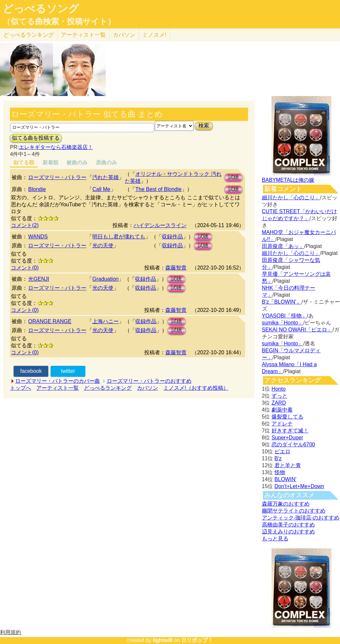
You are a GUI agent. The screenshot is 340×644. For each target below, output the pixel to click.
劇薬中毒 (282, 410)
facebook (31, 371)
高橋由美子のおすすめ (288, 525)
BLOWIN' (285, 479)
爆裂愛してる (287, 417)
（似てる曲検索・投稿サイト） (59, 22)
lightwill (163, 640)
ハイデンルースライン (160, 225)
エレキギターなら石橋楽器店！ (56, 147)
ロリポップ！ (197, 640)
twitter (68, 371)
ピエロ (282, 451)
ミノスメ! (154, 35)
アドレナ (282, 424)
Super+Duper (287, 438)
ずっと (279, 396)
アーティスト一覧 (58, 388)
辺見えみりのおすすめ (288, 532)
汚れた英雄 (106, 177)
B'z (278, 458)
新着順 (51, 162)
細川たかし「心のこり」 (291, 198)
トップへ (21, 388)
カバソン (124, 35)
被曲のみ (77, 162)
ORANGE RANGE (50, 321)
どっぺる (29, 35)
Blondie (37, 189)
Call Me (101, 189)
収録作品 (172, 237)
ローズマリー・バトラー (57, 177)
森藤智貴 (176, 268)
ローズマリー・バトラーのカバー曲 (58, 381)
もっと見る (275, 539)
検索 (204, 126)
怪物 (280, 472)
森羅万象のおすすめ (286, 504)
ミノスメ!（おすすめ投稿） (196, 388)
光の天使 (103, 246)
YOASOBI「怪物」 (284, 316)
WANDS (38, 237)
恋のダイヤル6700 (293, 445)
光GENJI (39, 279)
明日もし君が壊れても (119, 237)
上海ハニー (106, 321)
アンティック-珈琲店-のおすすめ (301, 518)
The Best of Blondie (158, 189)
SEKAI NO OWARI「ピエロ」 (297, 330)
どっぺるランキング (108, 388)
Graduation (105, 279)
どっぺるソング (41, 9)
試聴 (234, 177)
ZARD (279, 403)
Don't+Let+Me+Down (299, 486)
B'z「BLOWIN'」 (282, 302)
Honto (279, 389)
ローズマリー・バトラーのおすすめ (149, 381)
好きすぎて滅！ (290, 431)
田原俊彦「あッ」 (283, 246)
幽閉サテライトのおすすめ (294, 511)
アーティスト (83, 35)
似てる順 (24, 162)
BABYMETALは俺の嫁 (288, 180)
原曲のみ (106, 162)
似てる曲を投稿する (36, 138)
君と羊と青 (288, 465)
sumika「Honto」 (283, 323)
